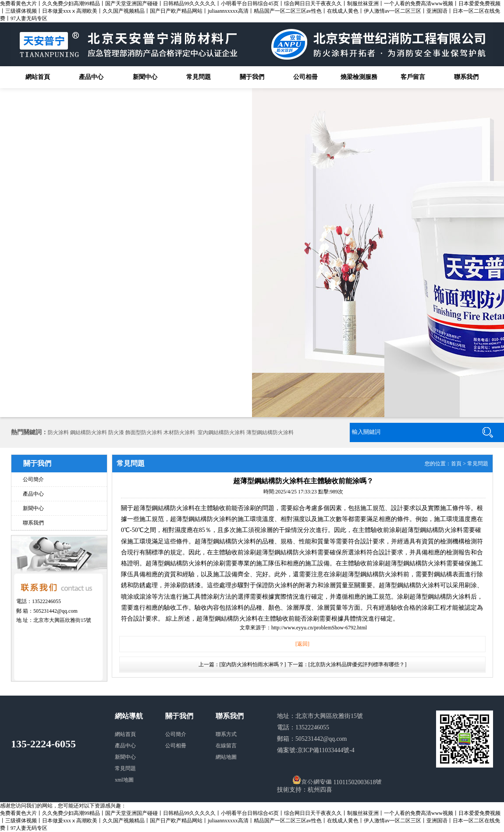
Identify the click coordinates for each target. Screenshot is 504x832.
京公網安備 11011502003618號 (337, 780)
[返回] (302, 644)
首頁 (456, 464)
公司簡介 (33, 479)
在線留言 (226, 746)
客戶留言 (413, 77)
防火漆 (116, 432)
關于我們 (252, 77)
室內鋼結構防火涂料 (221, 432)
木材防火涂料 (179, 432)
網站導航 (129, 716)
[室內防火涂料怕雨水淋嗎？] (253, 664)
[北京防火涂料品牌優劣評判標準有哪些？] (358, 664)
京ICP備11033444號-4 (326, 750)
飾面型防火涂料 (144, 432)
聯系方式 (226, 734)
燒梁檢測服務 (359, 77)
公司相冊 (305, 77)
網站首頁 (38, 77)
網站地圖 (226, 757)
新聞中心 (145, 77)
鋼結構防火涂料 (89, 432)
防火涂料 (58, 432)
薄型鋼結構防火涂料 (270, 432)
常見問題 (199, 77)
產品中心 (91, 77)
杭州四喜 (320, 790)
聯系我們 (466, 77)
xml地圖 (124, 780)
